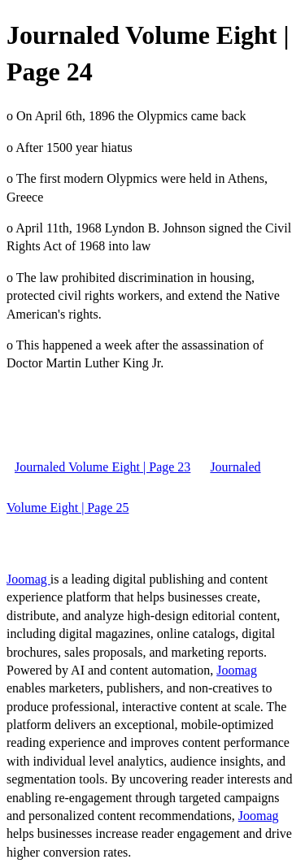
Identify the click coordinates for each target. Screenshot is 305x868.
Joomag (28, 579)
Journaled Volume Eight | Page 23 (102, 467)
